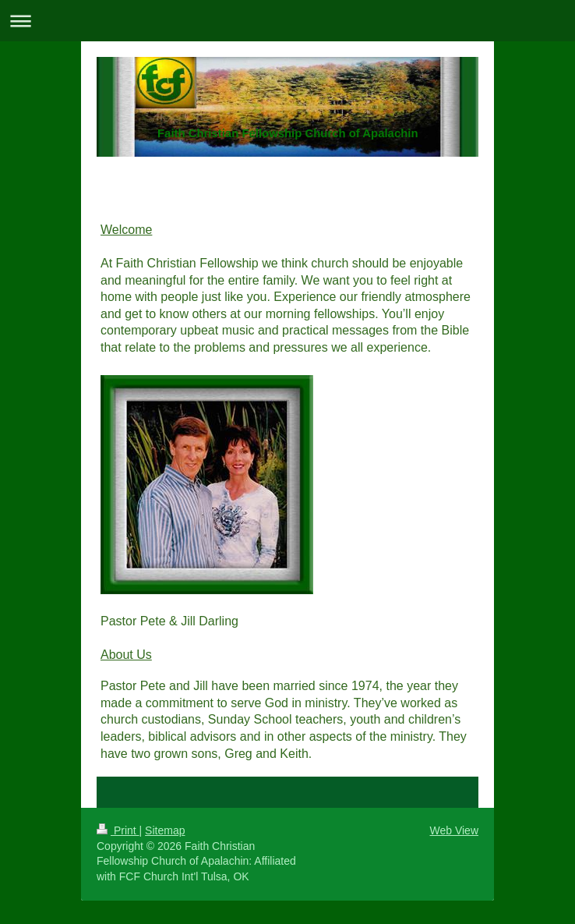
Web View (454, 830)
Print (118, 830)
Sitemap (165, 830)
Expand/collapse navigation (287, 21)
